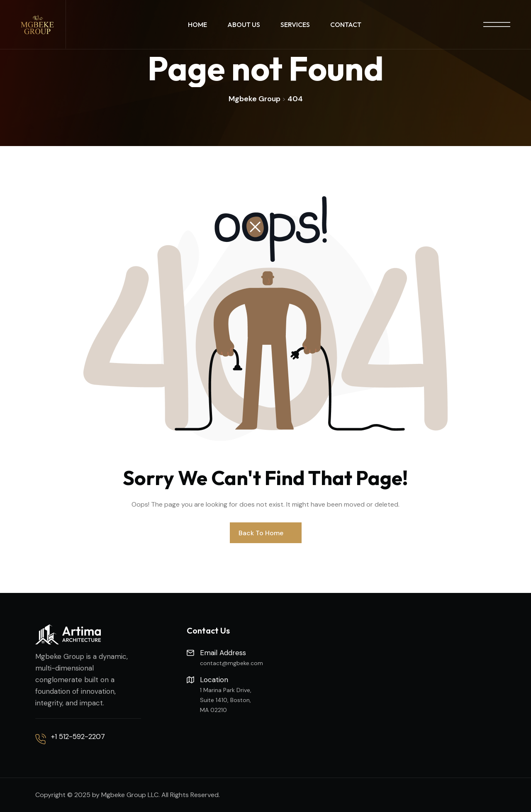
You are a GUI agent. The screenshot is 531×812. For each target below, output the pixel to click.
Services (295, 24)
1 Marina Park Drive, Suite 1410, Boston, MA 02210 (226, 700)
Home (197, 24)
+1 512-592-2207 (78, 736)
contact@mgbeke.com (231, 663)
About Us (244, 24)
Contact (346, 24)
